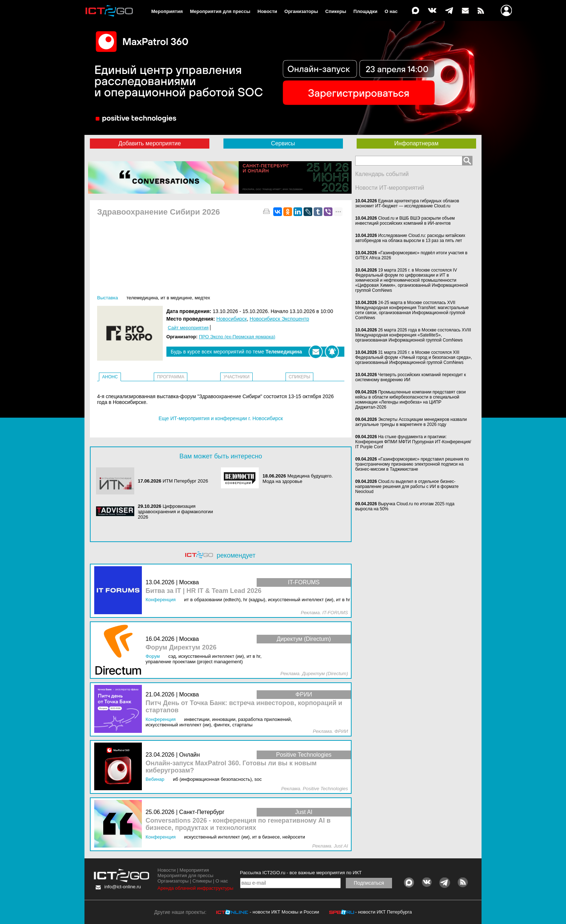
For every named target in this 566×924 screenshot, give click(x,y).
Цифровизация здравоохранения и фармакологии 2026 (175, 512)
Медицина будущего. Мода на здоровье (298, 479)
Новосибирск (232, 319)
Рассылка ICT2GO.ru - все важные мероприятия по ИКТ (301, 873)
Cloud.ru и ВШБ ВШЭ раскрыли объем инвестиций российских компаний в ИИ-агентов (405, 221)
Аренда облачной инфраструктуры (195, 888)
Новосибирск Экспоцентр (280, 319)
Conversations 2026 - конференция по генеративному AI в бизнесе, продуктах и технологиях (238, 824)
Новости (267, 11)
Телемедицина (142, 298)
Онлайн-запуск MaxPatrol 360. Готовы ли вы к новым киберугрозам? (231, 767)
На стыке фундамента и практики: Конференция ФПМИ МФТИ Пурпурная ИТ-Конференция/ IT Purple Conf (413, 442)
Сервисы (283, 143)
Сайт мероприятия (188, 328)
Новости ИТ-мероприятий (390, 188)
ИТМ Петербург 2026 (185, 481)
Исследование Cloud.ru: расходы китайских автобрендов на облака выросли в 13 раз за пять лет (410, 238)
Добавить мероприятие (150, 143)
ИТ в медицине (176, 298)
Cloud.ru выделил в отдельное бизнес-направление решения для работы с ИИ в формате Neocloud (407, 487)
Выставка (108, 298)
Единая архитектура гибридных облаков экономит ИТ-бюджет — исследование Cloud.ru (407, 203)
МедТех (202, 298)
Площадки (365, 11)
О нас (391, 11)
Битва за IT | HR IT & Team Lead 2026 (203, 591)
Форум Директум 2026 (181, 648)
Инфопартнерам (416, 143)
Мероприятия (167, 11)
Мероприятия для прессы (220, 11)
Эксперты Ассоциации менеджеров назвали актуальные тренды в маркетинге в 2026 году (411, 422)
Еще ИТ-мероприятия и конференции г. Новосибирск (221, 418)
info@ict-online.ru (123, 887)
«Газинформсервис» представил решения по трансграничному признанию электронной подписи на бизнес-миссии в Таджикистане (412, 464)
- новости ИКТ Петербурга (384, 912)
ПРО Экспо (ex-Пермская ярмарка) (237, 337)
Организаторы (301, 11)
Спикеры (336, 11)
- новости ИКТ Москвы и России (284, 912)
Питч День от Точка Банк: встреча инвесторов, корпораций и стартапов (244, 707)
